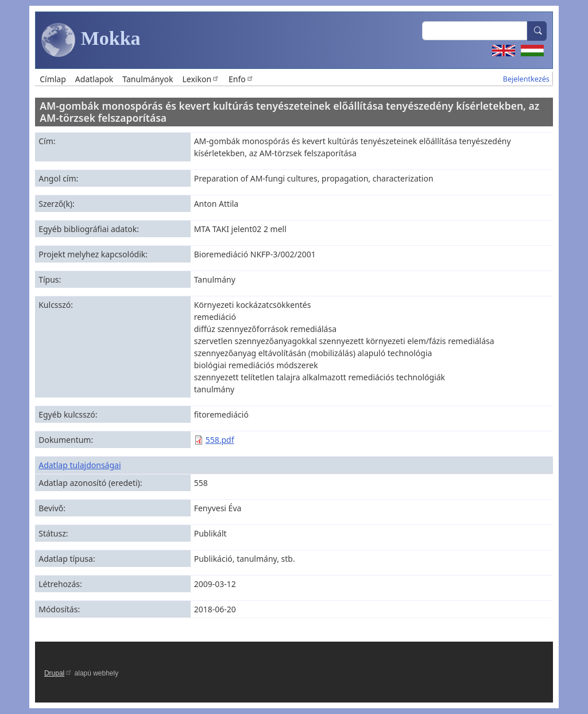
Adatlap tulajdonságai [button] (80, 465)
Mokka (91, 40)
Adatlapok (94, 79)
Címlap (53, 79)
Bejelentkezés (526, 79)
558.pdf (220, 440)
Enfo (241, 79)
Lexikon (201, 79)
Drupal (58, 673)
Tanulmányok (148, 79)
